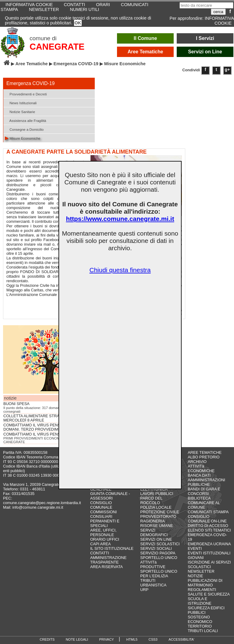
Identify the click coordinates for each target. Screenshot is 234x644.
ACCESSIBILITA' (181, 639)
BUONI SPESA (16, 404)
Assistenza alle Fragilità (26, 120)
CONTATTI (100, 553)
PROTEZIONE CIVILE (160, 512)
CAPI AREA (101, 544)
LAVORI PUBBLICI (157, 494)
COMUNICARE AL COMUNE (204, 505)
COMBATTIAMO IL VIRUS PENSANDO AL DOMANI (48, 434)
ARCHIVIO (197, 462)
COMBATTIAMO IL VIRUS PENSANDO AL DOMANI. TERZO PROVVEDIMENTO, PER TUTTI (47, 427)
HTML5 (132, 639)
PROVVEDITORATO (158, 516)
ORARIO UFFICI (105, 539)
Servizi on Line (205, 52)
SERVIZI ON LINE (156, 539)
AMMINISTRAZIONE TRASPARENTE (108, 560)
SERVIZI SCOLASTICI (160, 544)
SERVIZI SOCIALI (156, 548)
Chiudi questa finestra (120, 270)
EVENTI (195, 548)
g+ (227, 69)
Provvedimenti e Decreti (26, 94)
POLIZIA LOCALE (156, 507)
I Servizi (205, 38)
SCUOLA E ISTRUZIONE (200, 601)
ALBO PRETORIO (204, 457)
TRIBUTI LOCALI (203, 631)
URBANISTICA (153, 585)
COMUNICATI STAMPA (208, 512)
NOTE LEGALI (77, 639)
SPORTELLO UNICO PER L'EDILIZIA (159, 574)
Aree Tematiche (145, 52)
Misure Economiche (23, 138)
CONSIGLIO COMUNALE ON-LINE (207, 519)
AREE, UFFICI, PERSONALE (103, 532)
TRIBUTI (148, 580)
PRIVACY (107, 639)
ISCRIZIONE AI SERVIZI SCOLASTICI (209, 564)
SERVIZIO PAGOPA (158, 553)
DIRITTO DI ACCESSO (208, 526)
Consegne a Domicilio (24, 129)
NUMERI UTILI (84, 9)
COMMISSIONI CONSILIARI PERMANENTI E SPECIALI (105, 519)
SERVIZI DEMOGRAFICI (154, 532)
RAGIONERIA (152, 521)
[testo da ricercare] (206, 5)
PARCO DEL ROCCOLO (151, 500)
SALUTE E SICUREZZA (209, 594)
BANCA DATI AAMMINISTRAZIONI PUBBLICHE (206, 480)
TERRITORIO (200, 626)
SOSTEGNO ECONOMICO (200, 619)
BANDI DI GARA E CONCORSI (204, 491)
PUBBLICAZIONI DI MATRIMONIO (205, 583)
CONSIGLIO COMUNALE (101, 505)
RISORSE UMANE (156, 526)
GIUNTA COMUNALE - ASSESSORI (110, 496)
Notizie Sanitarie (20, 111)
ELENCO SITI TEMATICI (209, 530)
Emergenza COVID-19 (76, 64)
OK (78, 23)
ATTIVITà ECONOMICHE (201, 468)
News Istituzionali (21, 103)
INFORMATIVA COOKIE (219, 21)
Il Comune (145, 38)
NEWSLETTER (44, 9)
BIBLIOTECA (199, 498)
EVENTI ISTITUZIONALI (209, 553)
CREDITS (47, 639)
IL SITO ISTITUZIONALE (112, 548)
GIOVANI (196, 558)
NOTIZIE (195, 576)
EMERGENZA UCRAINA (209, 544)
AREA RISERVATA (106, 567)
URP (144, 590)
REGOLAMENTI (202, 590)
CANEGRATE (57, 47)
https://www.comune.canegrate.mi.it (120, 219)
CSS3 (153, 639)
